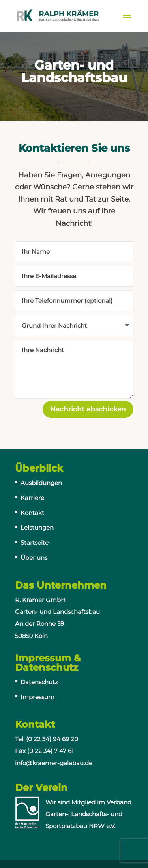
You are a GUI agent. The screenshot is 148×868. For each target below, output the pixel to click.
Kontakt (32, 513)
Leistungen (37, 527)
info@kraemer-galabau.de (54, 763)
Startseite (35, 542)
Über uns (34, 558)
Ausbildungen (41, 483)
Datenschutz (39, 682)
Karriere (32, 498)
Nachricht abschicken (88, 409)
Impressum (37, 697)
